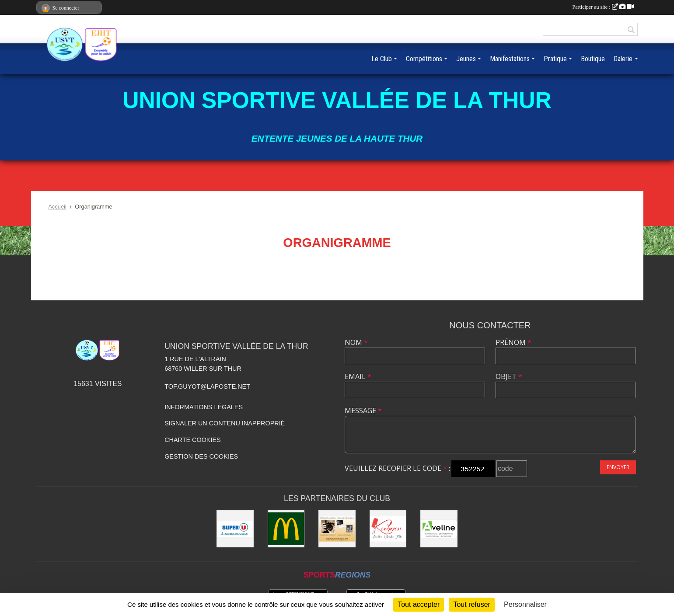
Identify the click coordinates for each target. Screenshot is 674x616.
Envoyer (618, 467)
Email (358, 376)
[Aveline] (439, 529)
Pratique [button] (555, 59)
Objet (509, 376)
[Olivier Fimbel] (337, 529)
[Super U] (235, 529)
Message (363, 411)
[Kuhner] (388, 529)
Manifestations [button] (510, 59)
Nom (356, 342)
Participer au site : (603, 7)
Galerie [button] (623, 59)
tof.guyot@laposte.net (207, 386)
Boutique (593, 59)
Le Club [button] (382, 59)
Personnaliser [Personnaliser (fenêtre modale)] (525, 604)
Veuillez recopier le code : (397, 468)
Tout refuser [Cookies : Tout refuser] (471, 604)
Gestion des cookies (201, 456)
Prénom (513, 342)
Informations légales (204, 407)
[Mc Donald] (286, 529)
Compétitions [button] (424, 59)
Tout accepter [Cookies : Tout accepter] (419, 604)
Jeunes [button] (466, 59)
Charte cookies (192, 440)
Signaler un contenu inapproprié (225, 423)
